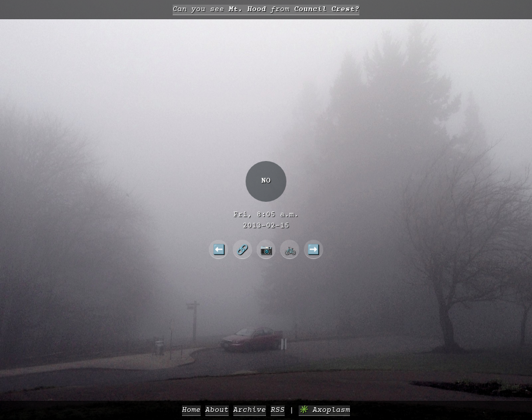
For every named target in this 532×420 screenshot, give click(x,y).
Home (191, 410)
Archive (250, 410)
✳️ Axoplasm (324, 410)
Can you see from (266, 10)
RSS (278, 410)
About (217, 410)
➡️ (313, 249)
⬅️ (219, 249)
